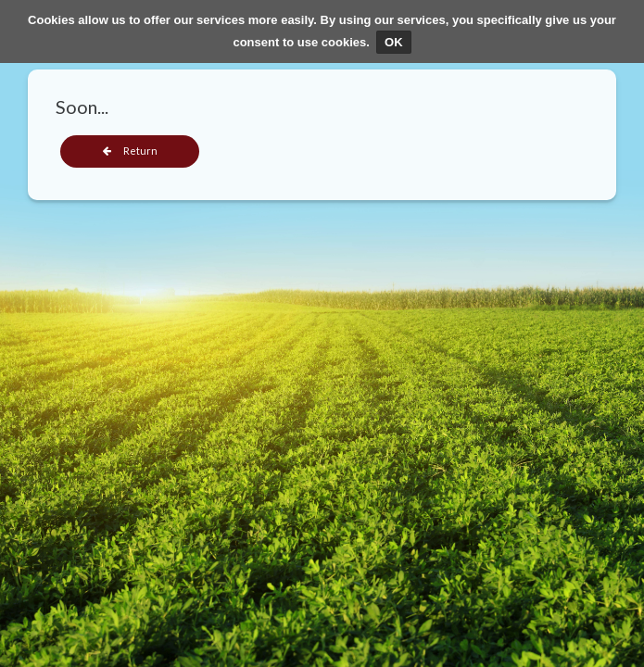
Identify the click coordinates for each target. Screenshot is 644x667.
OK (394, 42)
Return (130, 151)
